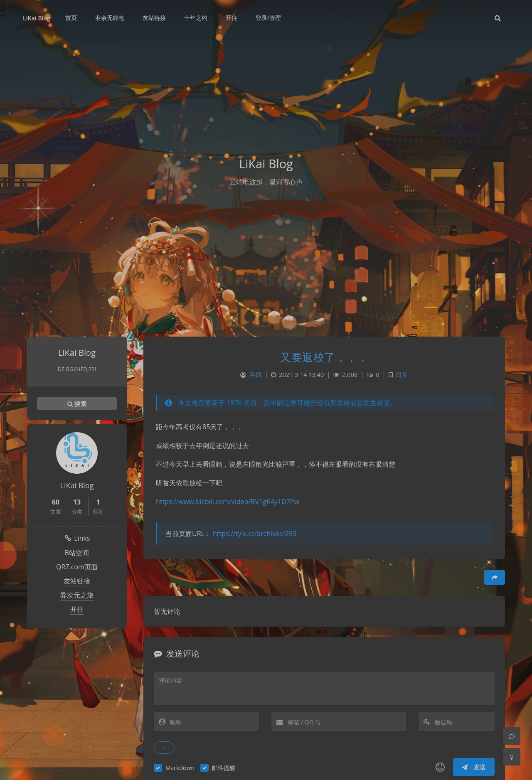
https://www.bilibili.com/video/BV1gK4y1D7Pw (228, 502)
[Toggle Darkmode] (512, 757)
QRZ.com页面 (77, 567)
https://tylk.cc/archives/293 (255, 534)
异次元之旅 (77, 595)
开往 (77, 609)
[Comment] (512, 736)
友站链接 (77, 581)
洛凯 (256, 375)
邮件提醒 (224, 768)
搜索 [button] (77, 404)
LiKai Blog (37, 18)
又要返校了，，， (324, 357)
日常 (402, 375)
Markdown (180, 768)
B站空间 (77, 553)
